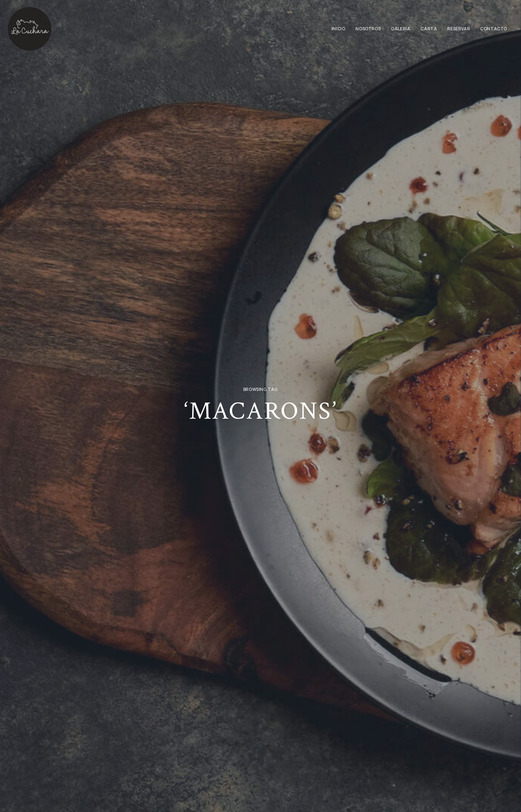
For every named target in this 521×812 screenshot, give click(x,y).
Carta (429, 29)
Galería (401, 29)
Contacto (494, 29)
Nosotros (368, 29)
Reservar (459, 29)
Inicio (339, 29)
